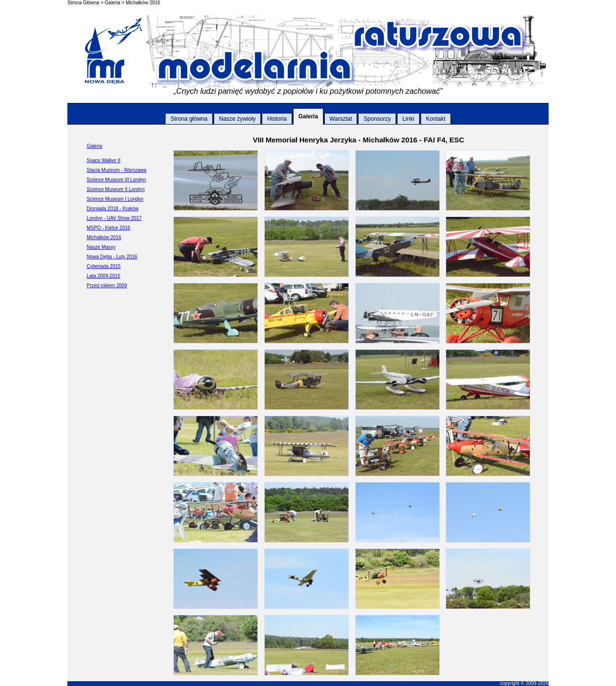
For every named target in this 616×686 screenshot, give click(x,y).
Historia (277, 119)
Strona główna (189, 119)
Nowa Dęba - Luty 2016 (112, 257)
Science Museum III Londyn (116, 180)
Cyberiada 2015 (104, 266)
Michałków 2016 (143, 3)
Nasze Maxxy (101, 247)
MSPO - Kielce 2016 (109, 228)
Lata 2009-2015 (103, 276)
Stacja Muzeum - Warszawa (116, 170)
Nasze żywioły (237, 119)
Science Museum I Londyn (115, 199)
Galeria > (115, 3)
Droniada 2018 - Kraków (113, 209)
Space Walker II (103, 160)
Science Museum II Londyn (116, 189)
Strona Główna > (85, 3)
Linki (408, 119)
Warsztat (341, 119)
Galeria (308, 116)
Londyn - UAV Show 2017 (114, 218)
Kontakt (436, 119)
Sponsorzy (377, 119)
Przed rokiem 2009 (107, 286)
